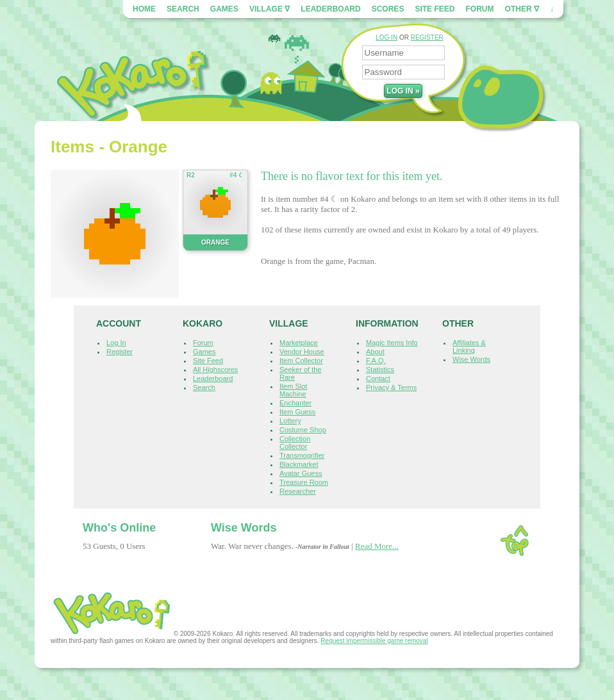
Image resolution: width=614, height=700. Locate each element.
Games (224, 9)
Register (120, 352)
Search (183, 9)
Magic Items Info (392, 343)
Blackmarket (299, 464)
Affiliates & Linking (469, 346)
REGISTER (427, 37)
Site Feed (435, 9)
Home (144, 9)
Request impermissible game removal (374, 641)
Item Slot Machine (293, 390)
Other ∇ (522, 9)
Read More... (377, 546)
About (375, 352)
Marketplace (299, 343)
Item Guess (297, 412)
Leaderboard (330, 9)
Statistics (380, 370)
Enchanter (295, 403)
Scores (388, 9)
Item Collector (301, 361)
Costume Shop (303, 430)
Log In (116, 343)
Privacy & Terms (391, 387)
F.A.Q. (376, 361)
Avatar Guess (301, 473)
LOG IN (386, 37)
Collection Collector (295, 443)
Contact (378, 378)
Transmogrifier (302, 455)
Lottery (290, 421)
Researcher (298, 491)
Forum (480, 9)
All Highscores (215, 370)
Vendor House (302, 352)
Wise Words (471, 359)
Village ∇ (270, 9)
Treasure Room (304, 482)
